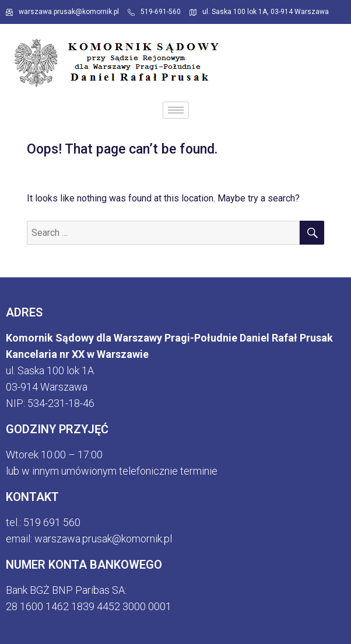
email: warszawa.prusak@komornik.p (88, 539)
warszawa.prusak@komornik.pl (62, 12)
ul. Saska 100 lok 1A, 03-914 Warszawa (259, 12)
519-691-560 (154, 12)
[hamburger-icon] (176, 110)
